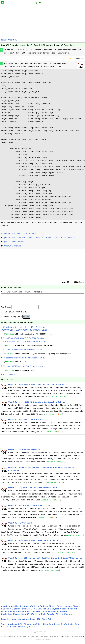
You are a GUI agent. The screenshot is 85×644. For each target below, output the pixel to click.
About (14, 621)
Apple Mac (14, 608)
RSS (39, 621)
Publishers (62, 614)
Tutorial (51, 616)
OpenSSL (13, 40)
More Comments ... (9, 377)
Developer (12, 626)
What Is (59, 616)
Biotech (4, 629)
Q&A (77, 626)
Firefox (52, 608)
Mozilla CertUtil (23, 614)
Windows (68, 616)
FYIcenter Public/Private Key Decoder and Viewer (25, 352)
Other (44, 614)
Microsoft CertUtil (68, 611)
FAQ (26, 629)
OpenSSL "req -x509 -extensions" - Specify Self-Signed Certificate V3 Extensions (39, 238)
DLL (40, 626)
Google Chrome (73, 608)
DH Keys (24, 608)
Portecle (52, 614)
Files (46, 626)
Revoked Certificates (10, 616)
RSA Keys (35, 616)
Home (3, 40)
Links (71, 626)
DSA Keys (34, 608)
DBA (20, 626)
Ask (50, 621)
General (61, 608)
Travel (20, 629)
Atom (44, 621)
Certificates (55, 626)
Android (4, 608)
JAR (35, 626)
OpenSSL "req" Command (14, 242)
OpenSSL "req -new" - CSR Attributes (19, 234)
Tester (3, 626)
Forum (32, 629)
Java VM (42, 611)
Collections (24, 621)
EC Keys (44, 608)
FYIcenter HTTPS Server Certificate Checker (23, 368)
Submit (26, 319)
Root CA (25, 616)
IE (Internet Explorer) (11, 611)
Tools (43, 616)
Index (33, 621)
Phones (13, 629)
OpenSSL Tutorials (13, 246)
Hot (9, 621)
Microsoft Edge (8, 614)
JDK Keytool (53, 611)
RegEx (64, 626)
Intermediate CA (29, 611)
